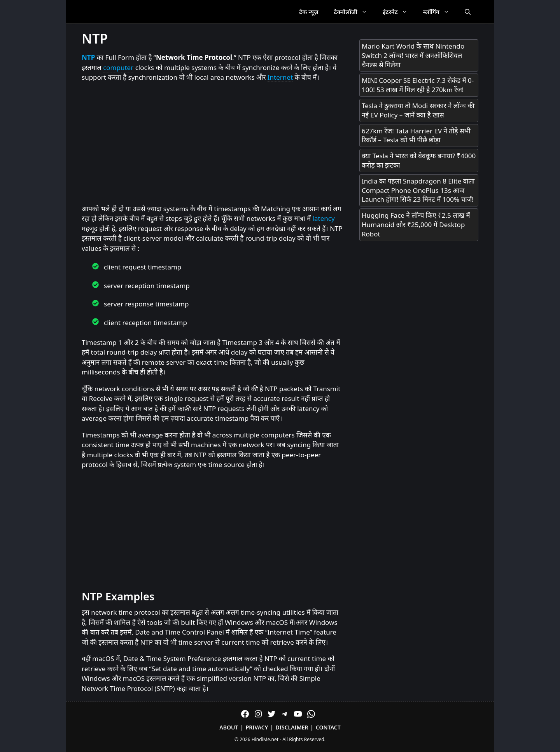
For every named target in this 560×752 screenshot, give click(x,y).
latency (324, 218)
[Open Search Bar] (468, 12)
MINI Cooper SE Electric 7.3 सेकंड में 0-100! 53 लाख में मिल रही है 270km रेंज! (418, 85)
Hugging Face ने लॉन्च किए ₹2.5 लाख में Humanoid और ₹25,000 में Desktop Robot (416, 225)
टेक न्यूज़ (309, 12)
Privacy (257, 727)
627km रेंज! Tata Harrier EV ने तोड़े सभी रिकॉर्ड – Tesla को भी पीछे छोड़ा (416, 136)
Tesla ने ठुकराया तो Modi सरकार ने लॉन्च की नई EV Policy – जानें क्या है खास (418, 110)
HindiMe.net (265, 739)
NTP (88, 57)
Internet (280, 77)
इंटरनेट (399, 12)
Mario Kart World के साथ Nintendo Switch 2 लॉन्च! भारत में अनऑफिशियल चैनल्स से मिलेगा (413, 55)
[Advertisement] (213, 143)
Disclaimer (292, 727)
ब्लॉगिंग (440, 12)
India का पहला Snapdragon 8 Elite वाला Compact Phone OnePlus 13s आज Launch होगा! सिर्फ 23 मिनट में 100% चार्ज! (418, 190)
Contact (328, 727)
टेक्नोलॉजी (354, 12)
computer (118, 67)
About (229, 727)
